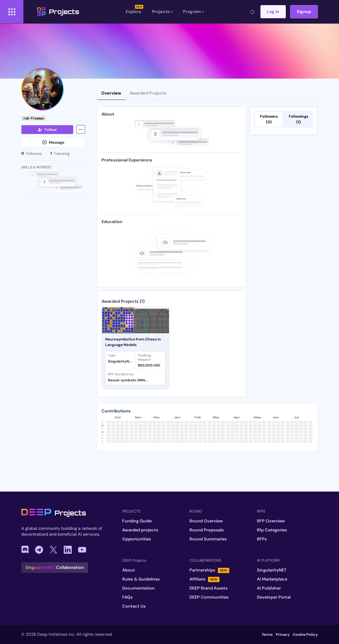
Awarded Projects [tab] (148, 93)
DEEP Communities (209, 597)
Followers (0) (269, 119)
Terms (267, 634)
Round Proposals (207, 530)
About (129, 570)
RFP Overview (271, 521)
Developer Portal (274, 597)
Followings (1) (298, 119)
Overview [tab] (111, 93)
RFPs (262, 539)
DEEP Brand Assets (208, 588)
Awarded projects (140, 530)
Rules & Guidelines (141, 579)
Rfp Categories (272, 530)
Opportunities (137, 539)
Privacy (283, 634)
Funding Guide (137, 521)
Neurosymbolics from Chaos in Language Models (133, 342)
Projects (58, 12)
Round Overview (206, 521)
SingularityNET (272, 570)
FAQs (127, 597)
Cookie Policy (305, 634)
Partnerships (209, 570)
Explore (134, 12)
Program (193, 12)
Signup (304, 12)
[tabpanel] (172, 344)
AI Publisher (269, 588)
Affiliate (204, 579)
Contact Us (134, 606)
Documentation (138, 588)
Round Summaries (208, 539)
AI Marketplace (272, 579)
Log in (273, 12)
